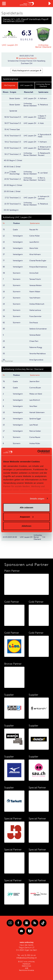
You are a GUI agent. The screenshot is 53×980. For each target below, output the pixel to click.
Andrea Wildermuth (37, 304)
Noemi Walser (35, 292)
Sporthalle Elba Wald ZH (27, 58)
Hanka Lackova (35, 310)
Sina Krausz (34, 323)
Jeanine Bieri (34, 381)
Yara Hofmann (35, 298)
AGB (27, 968)
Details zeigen (37, 498)
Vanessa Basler (35, 335)
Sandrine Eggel (35, 419)
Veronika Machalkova (37, 354)
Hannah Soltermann (37, 412)
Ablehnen (26, 526)
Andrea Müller (35, 443)
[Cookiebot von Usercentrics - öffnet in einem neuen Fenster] (38, 452)
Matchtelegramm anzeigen (26, 71)
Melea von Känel (36, 394)
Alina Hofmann (35, 254)
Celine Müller (35, 236)
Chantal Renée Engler (38, 261)
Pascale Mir (34, 230)
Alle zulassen (26, 507)
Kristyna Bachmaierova (38, 267)
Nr (4, 223)
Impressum (26, 964)
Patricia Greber (35, 431)
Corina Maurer (35, 437)
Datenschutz (26, 966)
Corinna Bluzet (35, 388)
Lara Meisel (34, 425)
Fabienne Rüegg (36, 347)
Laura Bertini (34, 242)
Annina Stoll (34, 273)
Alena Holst (34, 248)
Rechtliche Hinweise (26, 970)
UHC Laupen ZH (10, 45)
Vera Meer (33, 406)
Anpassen (27, 517)
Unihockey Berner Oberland (43, 46)
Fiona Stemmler (35, 316)
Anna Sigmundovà (36, 360)
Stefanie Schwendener (38, 329)
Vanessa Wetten (35, 285)
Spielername (35, 223)
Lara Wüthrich (35, 400)
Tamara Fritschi (35, 279)
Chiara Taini (34, 341)
